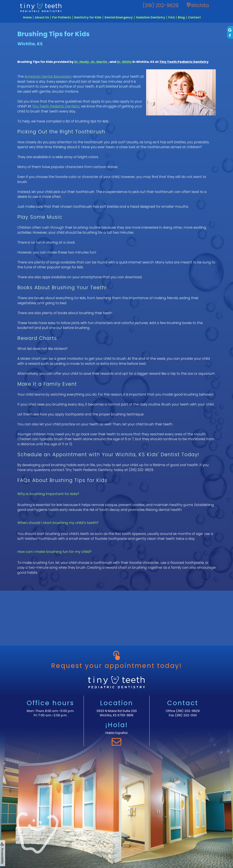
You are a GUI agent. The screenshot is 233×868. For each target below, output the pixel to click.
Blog (181, 17)
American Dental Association (48, 77)
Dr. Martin (99, 62)
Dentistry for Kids (88, 17)
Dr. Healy (82, 62)
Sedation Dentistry (151, 17)
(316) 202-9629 (188, 711)
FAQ (171, 17)
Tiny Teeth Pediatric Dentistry (184, 62)
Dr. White (124, 62)
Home (27, 17)
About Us (42, 17)
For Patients (62, 17)
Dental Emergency (119, 17)
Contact (194, 17)
